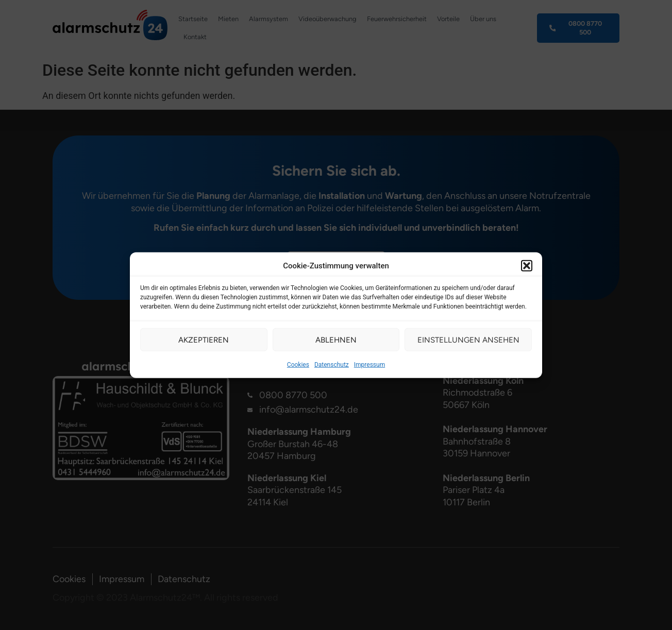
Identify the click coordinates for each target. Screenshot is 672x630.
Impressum (369, 365)
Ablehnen (336, 339)
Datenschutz (332, 365)
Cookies (298, 365)
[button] (527, 266)
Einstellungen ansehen (468, 339)
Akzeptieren (204, 339)
